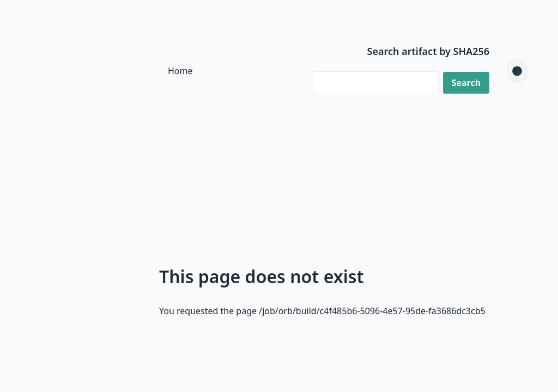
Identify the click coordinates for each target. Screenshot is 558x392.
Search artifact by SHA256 (429, 51)
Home (180, 71)
